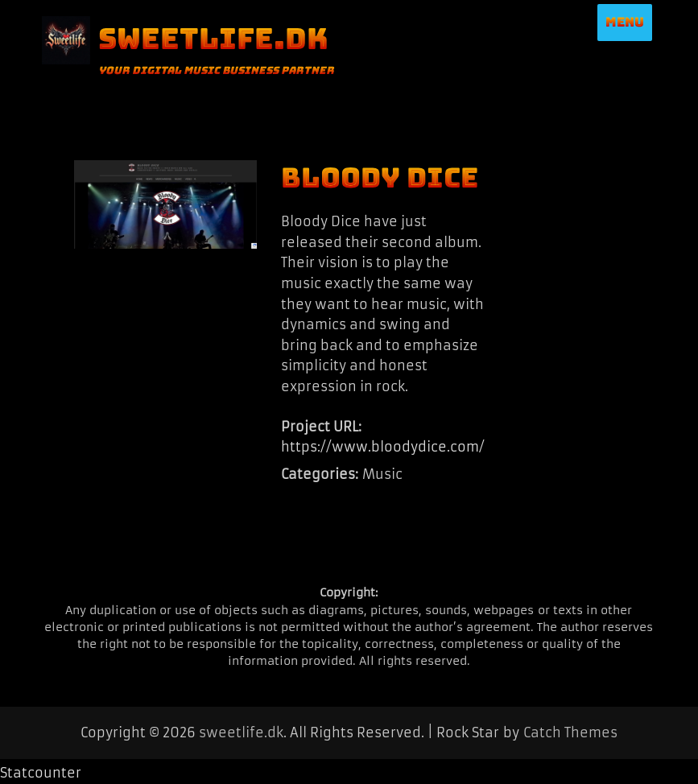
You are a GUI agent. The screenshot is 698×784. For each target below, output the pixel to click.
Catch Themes (570, 732)
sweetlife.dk (213, 39)
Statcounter (41, 773)
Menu (625, 22)
